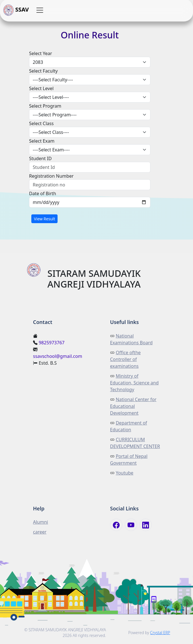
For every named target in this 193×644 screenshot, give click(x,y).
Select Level (41, 88)
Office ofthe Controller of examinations (125, 359)
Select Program (45, 106)
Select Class (41, 123)
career (40, 532)
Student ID (40, 158)
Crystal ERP (160, 633)
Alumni (40, 522)
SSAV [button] (16, 10)
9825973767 (52, 343)
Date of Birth (43, 193)
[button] (40, 10)
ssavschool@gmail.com (58, 356)
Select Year (40, 53)
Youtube (124, 473)
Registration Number (51, 176)
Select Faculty (43, 71)
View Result (44, 219)
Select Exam (42, 141)
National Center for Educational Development (133, 406)
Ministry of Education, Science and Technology (134, 383)
